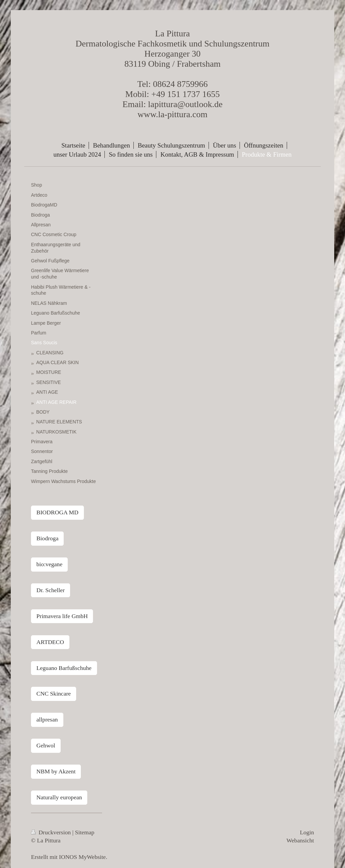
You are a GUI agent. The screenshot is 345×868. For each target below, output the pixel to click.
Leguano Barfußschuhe (64, 668)
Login (307, 832)
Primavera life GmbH (62, 616)
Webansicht (300, 840)
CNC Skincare (54, 694)
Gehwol (46, 745)
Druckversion (52, 832)
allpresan (47, 719)
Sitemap (85, 832)
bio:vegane (49, 564)
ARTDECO (50, 642)
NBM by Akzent (56, 771)
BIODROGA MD (57, 512)
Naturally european (59, 797)
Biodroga (47, 538)
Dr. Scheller (51, 590)
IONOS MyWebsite (82, 857)
